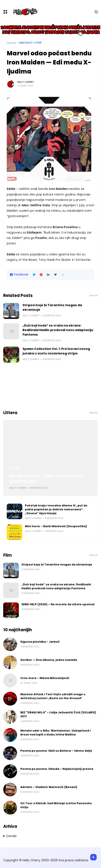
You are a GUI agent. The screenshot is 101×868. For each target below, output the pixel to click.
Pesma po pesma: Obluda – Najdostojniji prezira (57, 769)
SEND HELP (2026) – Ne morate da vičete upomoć (58, 604)
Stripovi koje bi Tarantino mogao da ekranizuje (52, 307)
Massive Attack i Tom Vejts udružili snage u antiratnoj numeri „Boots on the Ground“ (53, 696)
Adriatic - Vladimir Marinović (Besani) (49, 787)
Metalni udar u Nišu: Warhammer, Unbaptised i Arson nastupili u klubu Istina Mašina (55, 733)
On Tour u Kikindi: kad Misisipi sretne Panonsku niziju (56, 805)
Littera (15, 469)
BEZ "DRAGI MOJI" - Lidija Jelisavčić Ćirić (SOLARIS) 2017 (46, 479)
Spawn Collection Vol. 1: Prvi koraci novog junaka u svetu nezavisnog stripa (56, 351)
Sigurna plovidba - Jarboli (40, 642)
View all (93, 295)
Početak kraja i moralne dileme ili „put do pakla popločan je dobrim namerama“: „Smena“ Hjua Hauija (56, 509)
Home (11, 43)
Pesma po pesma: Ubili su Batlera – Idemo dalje (56, 751)
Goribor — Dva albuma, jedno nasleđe (49, 660)
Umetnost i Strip (30, 43)
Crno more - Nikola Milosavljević (45, 678)
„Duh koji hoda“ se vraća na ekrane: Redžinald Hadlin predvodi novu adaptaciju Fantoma (58, 330)
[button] (63, 275)
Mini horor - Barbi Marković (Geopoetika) (56, 526)
